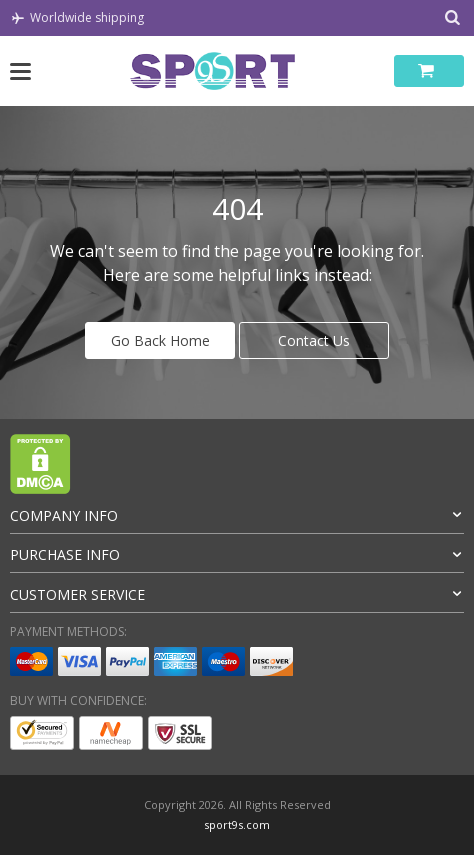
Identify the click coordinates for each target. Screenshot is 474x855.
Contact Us (314, 340)
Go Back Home (160, 340)
